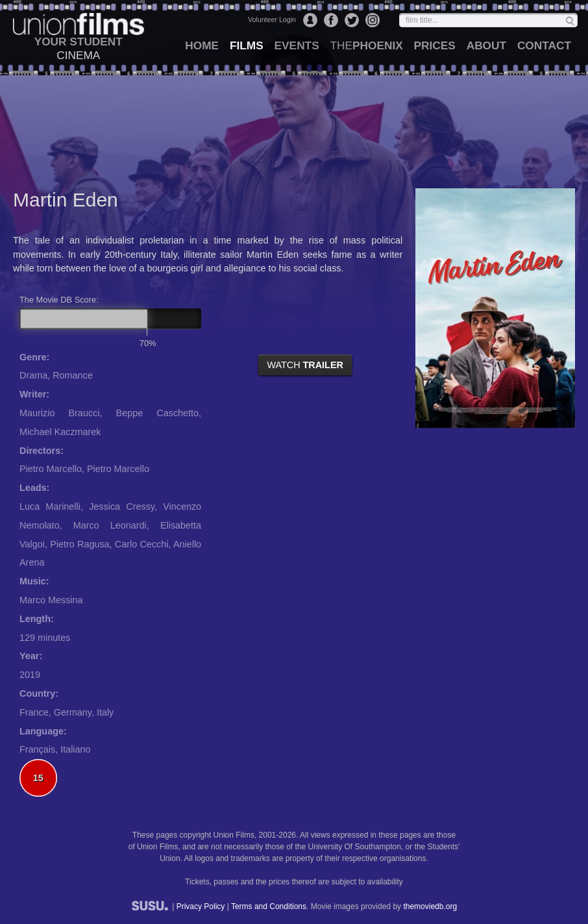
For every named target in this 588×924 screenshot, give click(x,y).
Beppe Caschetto (158, 413)
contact (544, 45)
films (247, 45)
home (202, 45)
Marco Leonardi (110, 525)
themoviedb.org (430, 906)
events (297, 45)
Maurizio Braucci (59, 413)
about (486, 45)
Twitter (352, 20)
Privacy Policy (201, 906)
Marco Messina (51, 600)
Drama (33, 375)
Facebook (331, 20)
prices (435, 45)
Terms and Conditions (269, 906)
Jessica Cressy (122, 506)
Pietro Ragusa (80, 544)
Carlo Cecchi (142, 544)
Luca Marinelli (50, 506)
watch (305, 365)
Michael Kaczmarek (60, 432)
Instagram (373, 20)
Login (310, 20)
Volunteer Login (272, 19)
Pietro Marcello (51, 469)
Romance (73, 375)
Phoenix (366, 45)
